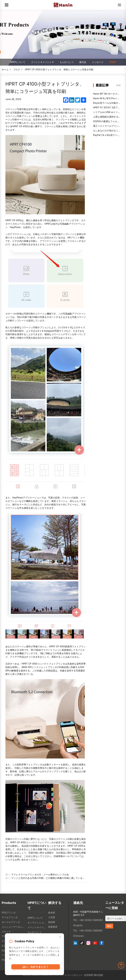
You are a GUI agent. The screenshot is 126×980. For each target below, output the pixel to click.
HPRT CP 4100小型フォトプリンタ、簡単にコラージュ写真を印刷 (59, 69)
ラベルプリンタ (10, 917)
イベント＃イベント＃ (42, 62)
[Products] (7, 5)
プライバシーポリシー (71, 975)
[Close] (60, 938)
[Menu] (119, 5)
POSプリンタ (9, 913)
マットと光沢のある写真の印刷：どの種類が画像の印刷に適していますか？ (50, 878)
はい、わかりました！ (36, 968)
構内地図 (98, 975)
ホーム (5, 69)
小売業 (52, 917)
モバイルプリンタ (11, 922)
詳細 (118, 85)
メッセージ (98, 62)
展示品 (83, 62)
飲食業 (52, 913)
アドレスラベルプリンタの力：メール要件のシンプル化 (40, 874)
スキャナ (6, 932)
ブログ (113, 62)
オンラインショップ (37, 923)
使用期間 (89, 975)
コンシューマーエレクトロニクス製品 (14, 927)
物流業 (52, 922)
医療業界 (53, 927)
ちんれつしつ (67, 62)
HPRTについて (18, 62)
